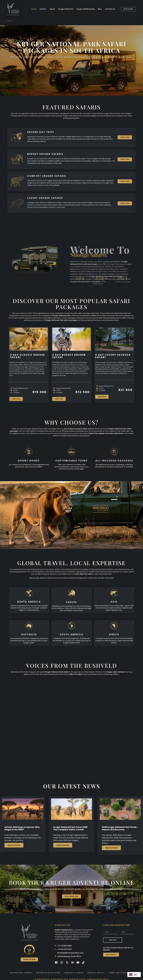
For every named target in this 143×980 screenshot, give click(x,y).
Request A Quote (74, 973)
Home (34, 9)
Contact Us (110, 9)
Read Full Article (14, 845)
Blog (100, 9)
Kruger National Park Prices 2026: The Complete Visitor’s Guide (71, 828)
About (52, 9)
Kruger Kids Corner (21, 973)
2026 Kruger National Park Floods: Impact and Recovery (119, 828)
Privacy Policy (96, 973)
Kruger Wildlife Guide (86, 9)
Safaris (43, 9)
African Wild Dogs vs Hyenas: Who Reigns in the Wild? (22, 828)
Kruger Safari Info (66, 9)
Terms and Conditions (121, 973)
